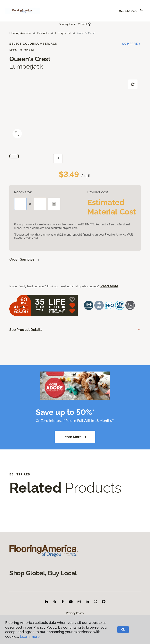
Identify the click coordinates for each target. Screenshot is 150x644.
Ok (123, 630)
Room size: (23, 192)
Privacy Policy (75, 613)
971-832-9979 (128, 11)
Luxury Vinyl (63, 33)
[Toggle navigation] (141, 11)
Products (43, 33)
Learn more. (30, 636)
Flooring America (20, 33)
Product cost (98, 192)
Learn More (75, 437)
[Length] (20, 204)
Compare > (131, 44)
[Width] (40, 204)
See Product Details (26, 330)
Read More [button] (109, 286)
